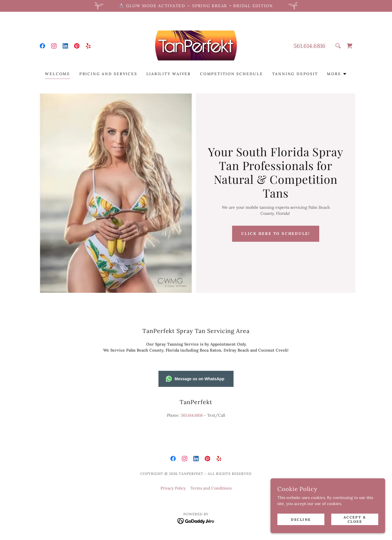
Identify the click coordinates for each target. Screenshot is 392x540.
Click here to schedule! (276, 234)
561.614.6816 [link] (309, 46)
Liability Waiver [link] (169, 74)
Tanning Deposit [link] (295, 74)
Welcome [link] (57, 74)
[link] (42, 46)
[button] (337, 74)
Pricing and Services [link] (108, 74)
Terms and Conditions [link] (211, 488)
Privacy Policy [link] (173, 488)
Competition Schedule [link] (232, 74)
